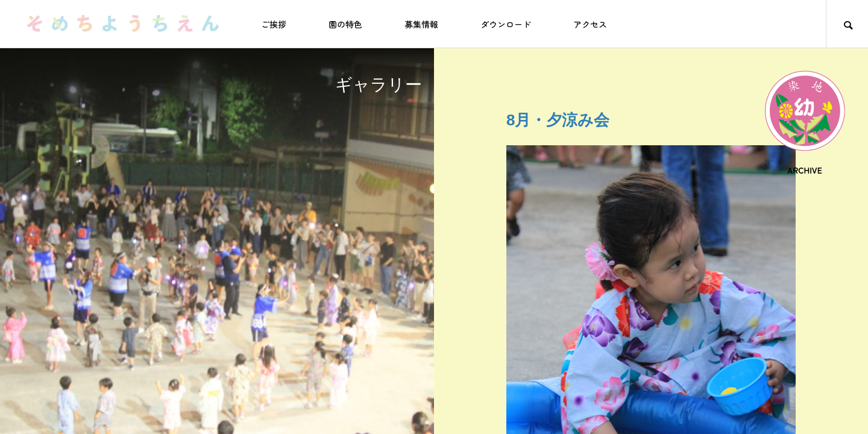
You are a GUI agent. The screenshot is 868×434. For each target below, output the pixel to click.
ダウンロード (506, 24)
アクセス (590, 24)
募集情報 (421, 24)
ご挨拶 (274, 24)
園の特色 (345, 24)
